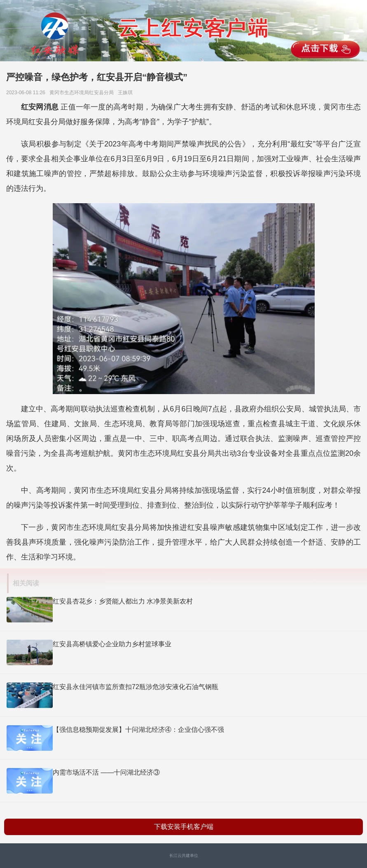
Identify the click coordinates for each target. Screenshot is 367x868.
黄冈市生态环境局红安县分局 (83, 93)
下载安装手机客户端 (184, 827)
